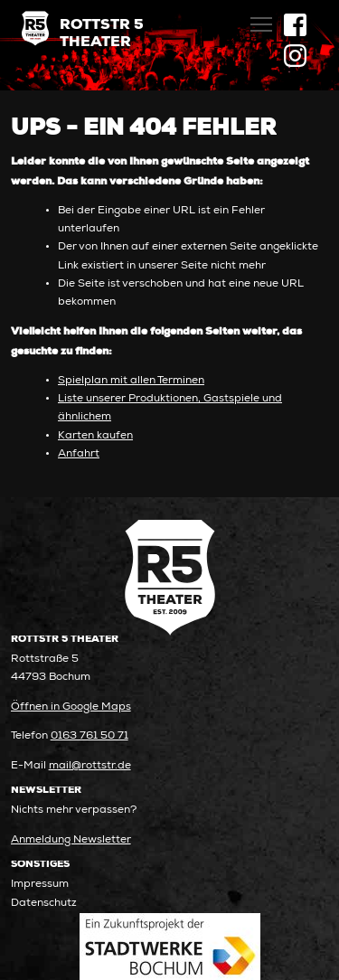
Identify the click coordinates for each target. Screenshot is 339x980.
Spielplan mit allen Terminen (131, 381)
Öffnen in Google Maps (71, 707)
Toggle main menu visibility (263, 19)
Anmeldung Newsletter (71, 840)
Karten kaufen (95, 436)
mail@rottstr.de (90, 766)
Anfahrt (79, 454)
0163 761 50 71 (89, 736)
